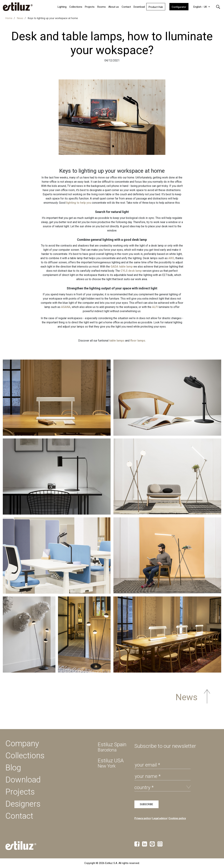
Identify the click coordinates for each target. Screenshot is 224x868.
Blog (13, 768)
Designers (23, 804)
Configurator (179, 7)
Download (139, 7)
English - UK (201, 7)
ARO (171, 258)
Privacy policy (143, 818)
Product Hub (156, 7)
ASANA (66, 307)
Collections (76, 7)
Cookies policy (177, 818)
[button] (218, 7)
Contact (126, 7)
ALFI (155, 307)
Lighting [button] (62, 7)
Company (22, 743)
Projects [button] (90, 7)
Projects (20, 792)
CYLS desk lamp (131, 271)
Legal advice (160, 818)
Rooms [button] (101, 7)
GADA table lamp (122, 267)
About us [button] (114, 7)
